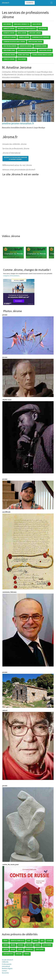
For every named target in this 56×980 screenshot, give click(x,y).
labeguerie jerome (45, 50)
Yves (42, 941)
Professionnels (7, 964)
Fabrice (27, 954)
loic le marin (47, 945)
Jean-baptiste (8, 954)
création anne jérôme (35, 42)
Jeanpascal (29, 949)
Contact (4, 971)
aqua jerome (37, 24)
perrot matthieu (24, 55)
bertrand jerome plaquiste (27, 28)
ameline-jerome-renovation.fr (18, 123)
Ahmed (36, 941)
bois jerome (43, 28)
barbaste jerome (9, 28)
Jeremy (20, 949)
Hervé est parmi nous (17, 941)
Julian (13, 949)
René (29, 941)
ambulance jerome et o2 (22, 24)
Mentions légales (7, 968)
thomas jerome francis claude (42, 55)
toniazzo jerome (9, 59)
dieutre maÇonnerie (10, 46)
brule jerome (22, 33)
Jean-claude (40, 949)
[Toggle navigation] (52, 3)
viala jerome (22, 59)
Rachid (13, 945)
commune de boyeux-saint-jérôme (14, 42)
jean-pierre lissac (9, 50)
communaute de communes (41, 37)
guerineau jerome (41, 46)
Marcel (38, 945)
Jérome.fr (5, 3)
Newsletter (5, 973)
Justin (6, 949)
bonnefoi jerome (9, 33)
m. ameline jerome (9, 55)
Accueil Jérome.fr (8, 960)
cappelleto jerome (10, 37)
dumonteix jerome (26, 46)
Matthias (29, 945)
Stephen (49, 941)
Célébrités (30, 3)
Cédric (6, 941)
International (6, 966)
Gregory (19, 954)
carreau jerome (24, 37)
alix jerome (7, 24)
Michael (21, 945)
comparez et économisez (11, 276)
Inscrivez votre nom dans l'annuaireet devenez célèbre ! (15, 158)
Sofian (6, 945)
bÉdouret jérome (35, 33)
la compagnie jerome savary (27, 50)
